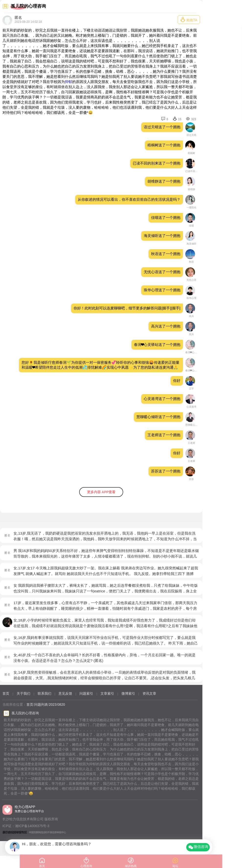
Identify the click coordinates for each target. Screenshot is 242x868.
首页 (6, 693)
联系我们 (44, 693)
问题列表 (41, 704)
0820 (61, 704)
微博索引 (128, 693)
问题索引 (86, 693)
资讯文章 (149, 693)
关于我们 (23, 693)
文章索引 (107, 693)
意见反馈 (65, 693)
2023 (53, 704)
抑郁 (68, 82)
